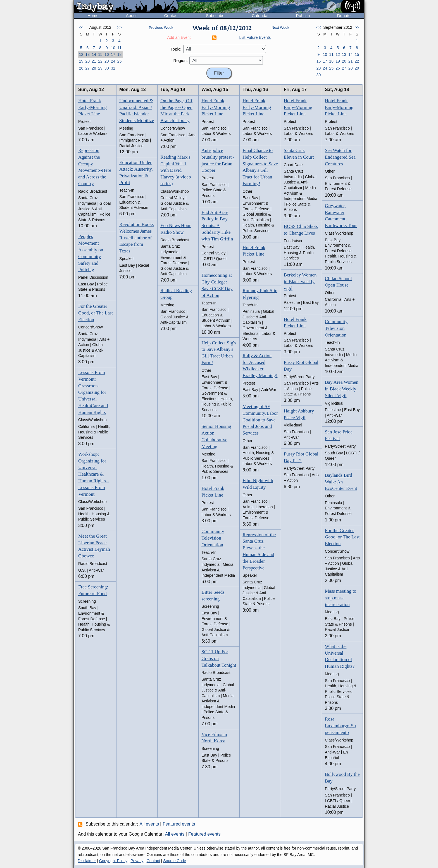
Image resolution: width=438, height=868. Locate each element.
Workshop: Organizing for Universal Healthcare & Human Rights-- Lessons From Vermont (94, 474)
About (131, 15)
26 (81, 68)
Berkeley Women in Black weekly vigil (300, 282)
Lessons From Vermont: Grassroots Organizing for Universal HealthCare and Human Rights (93, 392)
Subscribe (215, 15)
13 (87, 54)
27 (87, 68)
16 (107, 54)
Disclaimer (87, 861)
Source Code (175, 861)
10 (113, 48)
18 (120, 54)
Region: (181, 60)
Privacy (137, 861)
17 (113, 54)
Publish (303, 15)
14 (94, 54)
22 (100, 61)
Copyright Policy (113, 861)
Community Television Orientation (213, 538)
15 (100, 54)
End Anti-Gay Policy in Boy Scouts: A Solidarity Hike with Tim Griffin (217, 226)
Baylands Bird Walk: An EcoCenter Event (341, 482)
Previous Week (161, 28)
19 (81, 61)
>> (119, 27)
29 (100, 68)
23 (107, 61)
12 (81, 54)
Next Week (280, 28)
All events (149, 824)
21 (94, 61)
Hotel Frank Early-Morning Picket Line (92, 107)
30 (107, 68)
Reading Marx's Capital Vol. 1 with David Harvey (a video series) (176, 170)
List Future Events (255, 37)
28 (94, 68)
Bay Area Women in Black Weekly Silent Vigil (342, 389)
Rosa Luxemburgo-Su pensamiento (340, 726)
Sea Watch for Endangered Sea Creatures (340, 157)
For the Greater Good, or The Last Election (96, 313)
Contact (171, 15)
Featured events (179, 824)
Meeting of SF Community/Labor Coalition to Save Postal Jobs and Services (260, 420)
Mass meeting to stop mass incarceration (341, 598)
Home (93, 15)
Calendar (260, 15)
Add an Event (179, 37)
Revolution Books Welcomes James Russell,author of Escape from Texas (136, 238)
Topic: (176, 49)
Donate (344, 15)
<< (81, 27)
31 (113, 68)
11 (120, 48)
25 (120, 61)
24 (113, 61)
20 (87, 61)
